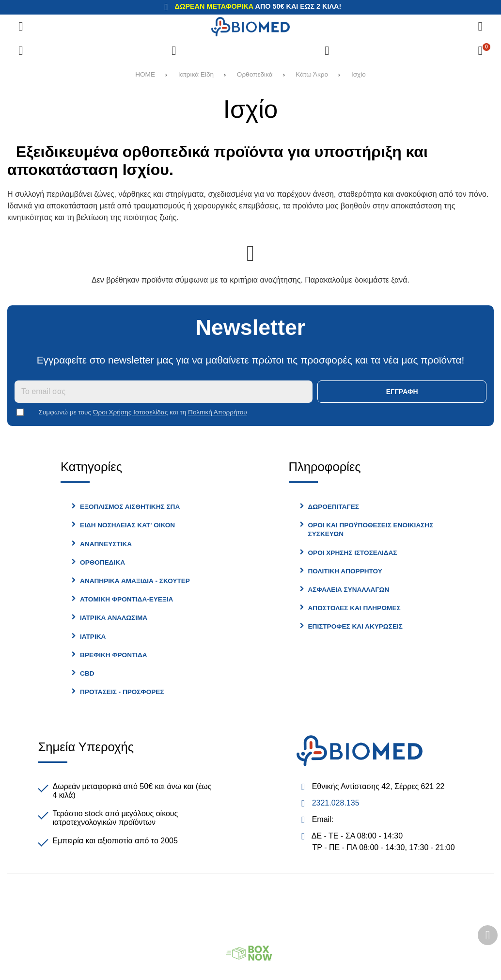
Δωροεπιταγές (334, 507)
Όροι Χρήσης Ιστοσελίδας (130, 412)
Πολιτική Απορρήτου (218, 412)
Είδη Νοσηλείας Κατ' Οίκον (127, 525)
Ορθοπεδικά (255, 74)
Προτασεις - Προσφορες (122, 692)
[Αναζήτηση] (480, 27)
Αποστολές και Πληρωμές (354, 608)
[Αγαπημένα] (174, 51)
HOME (145, 74)
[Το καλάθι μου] (480, 51)
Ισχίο (359, 74)
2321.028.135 (336, 803)
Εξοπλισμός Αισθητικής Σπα (130, 507)
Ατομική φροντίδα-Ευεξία (126, 599)
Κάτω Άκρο (312, 74)
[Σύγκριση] (21, 51)
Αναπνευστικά (106, 544)
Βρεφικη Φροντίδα (114, 655)
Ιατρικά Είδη (196, 74)
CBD (87, 673)
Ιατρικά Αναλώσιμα (114, 618)
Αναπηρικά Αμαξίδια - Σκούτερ (135, 581)
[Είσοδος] (327, 51)
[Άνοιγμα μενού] (21, 27)
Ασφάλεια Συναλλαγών (349, 590)
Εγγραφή (402, 392)
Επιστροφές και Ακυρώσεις (355, 626)
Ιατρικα (93, 637)
